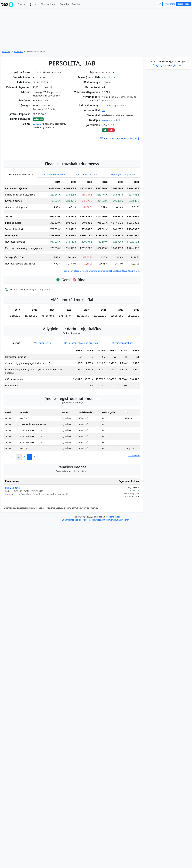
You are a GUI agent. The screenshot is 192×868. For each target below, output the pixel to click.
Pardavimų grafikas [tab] (87, 203)
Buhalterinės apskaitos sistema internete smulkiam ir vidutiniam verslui (96, 548)
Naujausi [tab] (16, 371)
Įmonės (34, 4)
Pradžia (6, 51)
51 (104, 110)
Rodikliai (65, 4)
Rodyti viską (134, 484)
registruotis (177, 65)
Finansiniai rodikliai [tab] (55, 203)
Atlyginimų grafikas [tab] (122, 371)
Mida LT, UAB (13, 516)
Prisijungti (170, 4)
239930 (37, 124)
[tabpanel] (72, 254)
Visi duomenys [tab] (42, 371)
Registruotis (183, 4)
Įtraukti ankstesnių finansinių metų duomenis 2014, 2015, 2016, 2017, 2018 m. (101, 299)
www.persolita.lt (111, 120)
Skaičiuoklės (48, 4)
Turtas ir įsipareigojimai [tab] (122, 203)
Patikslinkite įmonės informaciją (120, 138)
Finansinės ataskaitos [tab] (21, 203)
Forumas (22, 4)
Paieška (76, 4)
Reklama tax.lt (113, 545)
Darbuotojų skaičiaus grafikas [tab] (81, 371)
